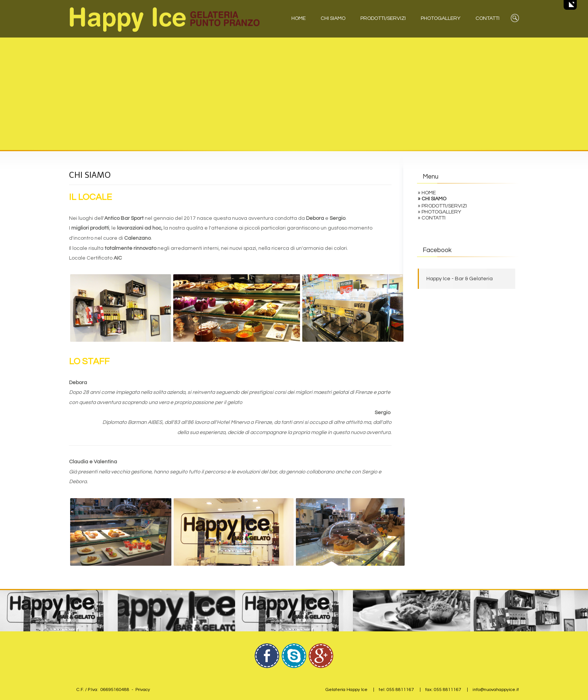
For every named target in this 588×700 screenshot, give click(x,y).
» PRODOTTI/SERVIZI (442, 206)
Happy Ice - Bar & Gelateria (460, 279)
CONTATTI (487, 18)
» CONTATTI (432, 218)
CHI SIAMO (333, 18)
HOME (298, 18)
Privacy (143, 690)
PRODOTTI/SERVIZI (383, 18)
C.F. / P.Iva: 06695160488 (103, 690)
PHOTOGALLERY (441, 18)
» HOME (427, 193)
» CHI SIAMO (432, 199)
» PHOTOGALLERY (439, 212)
